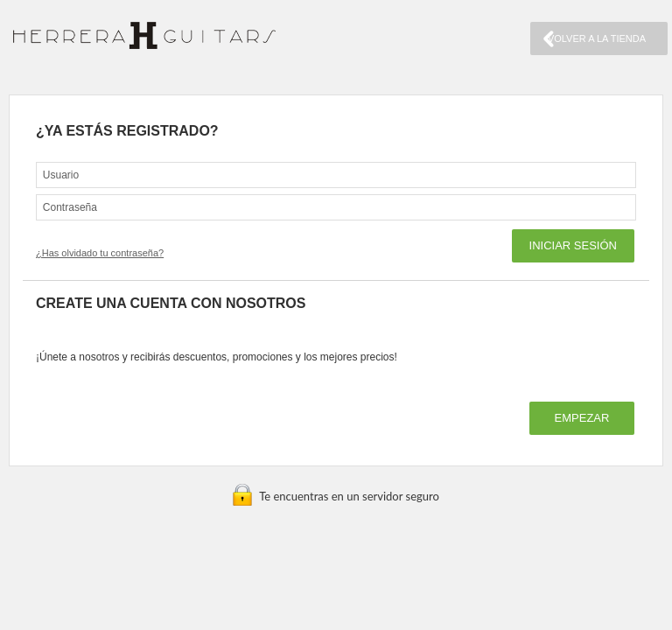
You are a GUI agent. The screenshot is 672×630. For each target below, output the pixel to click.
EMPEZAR (582, 418)
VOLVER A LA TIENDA (597, 38)
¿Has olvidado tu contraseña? (100, 253)
